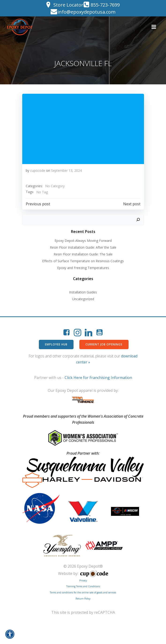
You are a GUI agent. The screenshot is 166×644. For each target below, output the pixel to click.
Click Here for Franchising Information (98, 378)
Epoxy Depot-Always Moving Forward (83, 241)
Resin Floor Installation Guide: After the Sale (83, 247)
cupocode (38, 170)
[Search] (138, 220)
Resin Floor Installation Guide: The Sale (83, 254)
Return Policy (83, 599)
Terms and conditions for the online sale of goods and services (83, 592)
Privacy (83, 580)
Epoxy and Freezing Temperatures (83, 268)
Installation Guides (83, 292)
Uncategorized (83, 299)
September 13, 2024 (66, 170)
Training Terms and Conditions (83, 586)
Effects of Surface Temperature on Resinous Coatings (83, 261)
